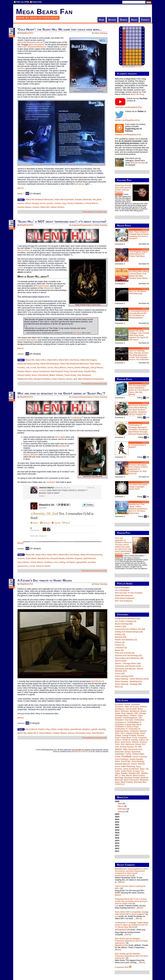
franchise (143, 757)
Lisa (56, 562)
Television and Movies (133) (128, 666)
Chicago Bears (122, 715)
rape (26, 467)
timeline (21, 68)
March (121, 806)
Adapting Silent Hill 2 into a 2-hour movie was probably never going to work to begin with (131, 901)
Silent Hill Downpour (50, 364)
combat (57, 203)
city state (129, 720)
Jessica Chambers (76, 203)
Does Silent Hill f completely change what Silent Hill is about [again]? (132, 913)
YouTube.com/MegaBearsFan (129, 107)
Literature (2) (121, 648)
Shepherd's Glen (25, 379)
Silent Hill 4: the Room (69, 360)
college (118, 735)
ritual (54, 379)
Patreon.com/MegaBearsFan (128, 135)
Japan (142, 769)
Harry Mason (60, 367)
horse (118, 767)
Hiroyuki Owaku (58, 558)
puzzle (50, 203)
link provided (24, 250)
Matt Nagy (119, 778)
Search (123, 20)
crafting (134, 740)
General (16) (121, 637)
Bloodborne (135, 711)
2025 (117, 814)
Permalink (87, 212)
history (134, 764)
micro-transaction (131, 780)
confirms (51, 482)
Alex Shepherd (84, 375)
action (127, 704)
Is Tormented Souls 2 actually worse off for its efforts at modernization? (139, 314)
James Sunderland (41, 371)
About (134, 20)
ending (62, 562)
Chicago (142, 713)
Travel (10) (120, 673)
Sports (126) (121, 661)
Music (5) (119, 650)
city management (130, 718)
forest (135, 757)
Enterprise (119, 752)
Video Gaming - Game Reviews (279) (132, 679)
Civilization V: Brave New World (128, 725)
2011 (117, 851)
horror (43, 203)
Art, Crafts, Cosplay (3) (126, 621)
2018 (117, 833)
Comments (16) (99, 571)
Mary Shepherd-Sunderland (91, 379)
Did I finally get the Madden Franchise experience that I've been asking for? (131, 941)
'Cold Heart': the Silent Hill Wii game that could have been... (60, 29)
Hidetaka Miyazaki (123, 764)
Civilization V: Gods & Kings (127, 727)
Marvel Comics (139, 775)
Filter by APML (23, 2)
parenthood (76, 729)
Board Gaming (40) (124, 624)
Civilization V (134, 722)
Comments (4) (100, 738)
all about (80, 184)
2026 (132, 806)
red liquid (70, 562)
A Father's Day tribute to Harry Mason (45, 580)
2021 (117, 825)
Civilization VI (121, 729)
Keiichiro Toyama (74, 558)
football (126, 756)
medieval (144, 778)
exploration (120, 754)
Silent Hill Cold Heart (64, 199)
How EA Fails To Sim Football (129, 593)
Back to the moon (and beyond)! (138, 292)
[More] (21, 188)
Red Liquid (60, 437)
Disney (138, 744)
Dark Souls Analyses (125, 598)
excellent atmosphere (27, 340)
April (120, 804)
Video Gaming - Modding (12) (128, 681)
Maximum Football (132, 778)
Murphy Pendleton (42, 379)
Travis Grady (70, 375)
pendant (62, 446)
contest (63, 47)
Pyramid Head (42, 286)
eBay (125, 749)
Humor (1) (120, 645)
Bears (117, 711)
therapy (35, 203)
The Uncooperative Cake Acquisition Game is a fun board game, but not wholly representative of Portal (132, 392)
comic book (126, 738)
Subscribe (37, 2)
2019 (117, 830)
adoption (86, 729)
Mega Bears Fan (44, 12)
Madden (124, 773)
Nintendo (87, 199)
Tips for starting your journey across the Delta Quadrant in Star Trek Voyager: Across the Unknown (139, 355)
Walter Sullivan (56, 375)
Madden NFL (134, 773)
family (128, 754)
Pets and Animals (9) (125, 653)
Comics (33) (121, 626)
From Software (122, 759)
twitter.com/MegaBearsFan (127, 120)
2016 (117, 838)
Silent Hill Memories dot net (30, 42)
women (36, 207)
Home (102, 20)
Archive (112, 20)
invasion (119, 769)
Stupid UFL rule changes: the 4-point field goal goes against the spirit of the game (139, 335)
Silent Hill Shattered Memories (40, 199)
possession (23, 566)
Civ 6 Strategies (122, 588)
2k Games (119, 705)
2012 (117, 848)
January (122, 811)
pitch (99, 199)
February (122, 809)
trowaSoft (139, 67)
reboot (28, 203)
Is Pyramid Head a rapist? (137, 446)
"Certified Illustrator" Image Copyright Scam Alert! (139, 487)
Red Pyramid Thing (60, 371)
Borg (123, 713)
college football (129, 735)
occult (33, 367)
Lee (117, 906)
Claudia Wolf (90, 371)
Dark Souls (126, 742)
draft (117, 747)
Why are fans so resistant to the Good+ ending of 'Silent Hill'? (61, 393)
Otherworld (49, 288)
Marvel (129, 775)
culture (142, 740)
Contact (145, 20)
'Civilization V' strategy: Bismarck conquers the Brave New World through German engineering (138, 430)
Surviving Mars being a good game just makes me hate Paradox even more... (139, 275)
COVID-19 (126, 740)
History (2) (120, 642)
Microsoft (119, 780)
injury (138, 767)
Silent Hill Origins (88, 360)
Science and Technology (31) (128, 655)
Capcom (130, 713)
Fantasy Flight (138, 754)
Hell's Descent (77, 333)
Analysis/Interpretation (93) (128, 619)
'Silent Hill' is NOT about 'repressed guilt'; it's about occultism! (62, 221)
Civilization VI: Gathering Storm (128, 730)
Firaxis (118, 757)
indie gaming (128, 766)
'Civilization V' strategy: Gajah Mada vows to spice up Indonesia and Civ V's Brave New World (132, 925)
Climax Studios (57, 207)
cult (27, 367)
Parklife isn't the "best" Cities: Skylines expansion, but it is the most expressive (138, 509)
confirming (76, 418)
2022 (117, 822)
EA (136, 747)
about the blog (137, 94)
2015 (117, 840)
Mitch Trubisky (127, 782)
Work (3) (119, 687)
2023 (117, 819)
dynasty (130, 747)
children (133, 715)
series (20, 268)
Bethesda (125, 711)
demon (69, 379)
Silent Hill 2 (41, 360)
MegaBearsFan (26, 33)
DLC (144, 744)
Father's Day (44, 729)
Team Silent (95, 364)
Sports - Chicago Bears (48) (128, 663)
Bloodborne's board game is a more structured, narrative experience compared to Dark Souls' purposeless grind (132, 872)
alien (127, 707)
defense (135, 742)
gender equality (99, 729)
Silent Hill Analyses (124, 595)
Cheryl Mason (92, 203)
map (64, 203)
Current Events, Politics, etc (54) (130, 629)
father (54, 729)
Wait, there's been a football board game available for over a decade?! (139, 235)
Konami (79, 199)
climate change (132, 733)
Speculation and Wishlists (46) (129, 658)
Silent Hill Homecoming (28, 364)
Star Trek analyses (124, 601)
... (144, 211)
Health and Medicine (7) (126, 640)
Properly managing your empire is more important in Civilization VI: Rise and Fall (138, 469)
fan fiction (42, 367)
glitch (118, 761)
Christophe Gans (83, 733)
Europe (128, 752)
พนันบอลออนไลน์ (122, 930)
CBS (136, 713)
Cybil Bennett (89, 558)
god (75, 379)
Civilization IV (121, 722)
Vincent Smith (24, 375)
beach (140, 709)
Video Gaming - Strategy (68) (128, 684)
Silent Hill (45, 207)
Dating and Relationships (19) (129, 632)
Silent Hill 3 (52, 360)
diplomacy (130, 744)
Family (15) (120, 634)
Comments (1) (100, 212)
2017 (117, 835)
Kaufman (48, 562)
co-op (135, 738)
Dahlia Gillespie (82, 367)
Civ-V (123, 733)
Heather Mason (25, 207)
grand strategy (138, 761)
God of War (126, 761)
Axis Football (131, 709)
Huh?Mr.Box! (97, 681)
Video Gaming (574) (124, 676)
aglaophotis (81, 562)
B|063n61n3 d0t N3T (81, 751)
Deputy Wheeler (31, 455)
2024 (117, 817)
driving (123, 747)
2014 (117, 843)
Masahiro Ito (43, 558)
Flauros (61, 379)
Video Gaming (101, 33)
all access (134, 707)
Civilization (139, 720)
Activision (135, 705)
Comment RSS (123, 967)
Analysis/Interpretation (82, 225)
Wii (94, 199)
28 (125, 457)
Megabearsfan (122, 945)
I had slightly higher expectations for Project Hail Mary (138, 254)
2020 (117, 827)
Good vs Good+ (43, 566)
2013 (117, 846)
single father (63, 729)
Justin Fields (126, 771)
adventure (119, 707)
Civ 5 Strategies (122, 590)
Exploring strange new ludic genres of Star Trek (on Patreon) (123, 189)
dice (123, 744)
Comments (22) (99, 384)
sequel (21, 203)
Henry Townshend (40, 375)
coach (143, 733)
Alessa (70, 367)
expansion (136, 752)
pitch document (36, 44)
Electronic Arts (135, 749)
